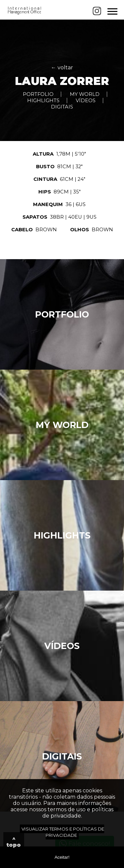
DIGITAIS (62, 107)
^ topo (14, 842)
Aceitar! (62, 857)
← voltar (62, 68)
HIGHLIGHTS (43, 101)
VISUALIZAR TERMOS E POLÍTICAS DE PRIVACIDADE (63, 832)
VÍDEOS (86, 101)
